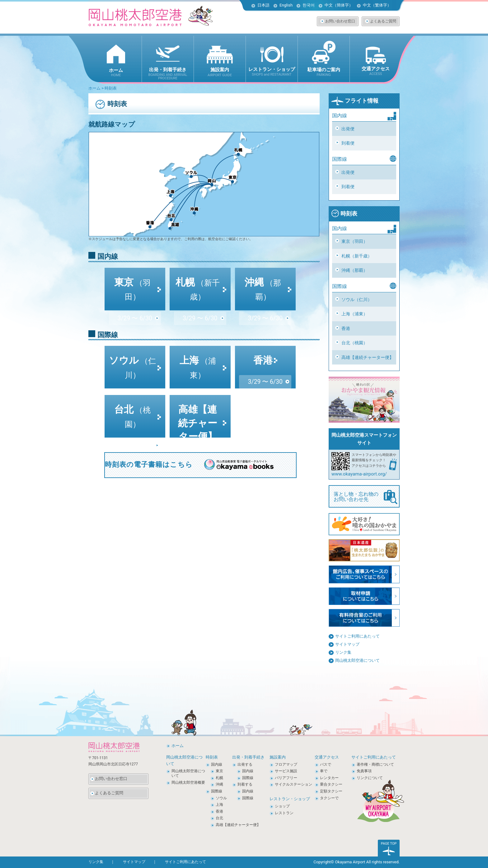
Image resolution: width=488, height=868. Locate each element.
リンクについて (370, 778)
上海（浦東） (354, 314)
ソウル (132, 355)
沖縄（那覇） (354, 270)
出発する (245, 764)
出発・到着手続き (248, 757)
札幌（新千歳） (357, 256)
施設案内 (278, 757)
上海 (198, 355)
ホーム (94, 88)
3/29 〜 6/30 (135, 292)
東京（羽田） (354, 241)
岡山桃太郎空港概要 (188, 782)
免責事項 (364, 771)
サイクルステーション (293, 784)
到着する (245, 784)
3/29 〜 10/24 (200, 428)
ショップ (282, 806)
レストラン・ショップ (290, 799)
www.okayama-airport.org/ (359, 474)
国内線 (217, 764)
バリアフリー (286, 778)
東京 (132, 277)
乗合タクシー (331, 784)
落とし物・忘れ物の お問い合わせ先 (366, 497)
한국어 (309, 5)
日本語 (263, 5)
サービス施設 (286, 771)
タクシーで (329, 798)
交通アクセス (327, 757)
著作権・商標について (375, 764)
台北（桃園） (354, 343)
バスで (326, 764)
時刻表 (344, 214)
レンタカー (329, 778)
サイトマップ (347, 644)
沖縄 (263, 277)
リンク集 (343, 652)
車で (324, 771)
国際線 (217, 791)
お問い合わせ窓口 (340, 21)
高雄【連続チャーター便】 (368, 357)
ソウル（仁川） (357, 299)
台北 (132, 405)
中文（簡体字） (339, 5)
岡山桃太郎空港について (357, 660)
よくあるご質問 (383, 21)
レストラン (284, 813)
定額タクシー (331, 791)
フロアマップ (286, 764)
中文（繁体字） (377, 5)
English (286, 5)
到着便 (348, 143)
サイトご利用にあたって (357, 636)
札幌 (198, 277)
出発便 (348, 129)
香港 (346, 328)
